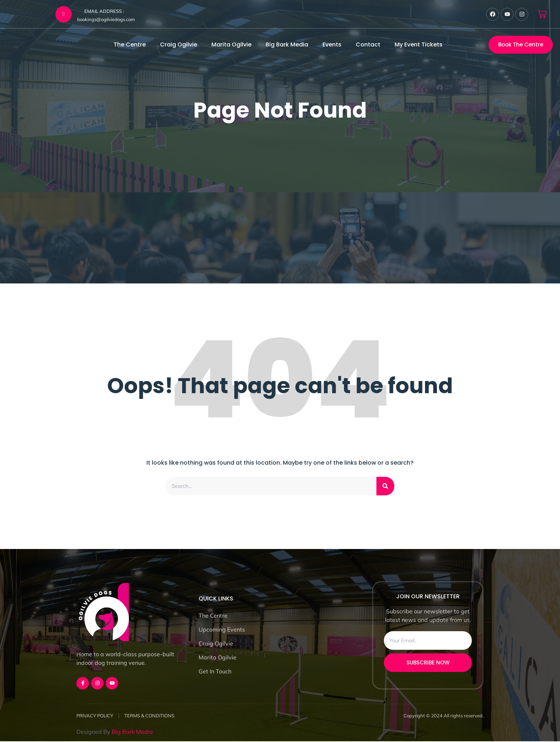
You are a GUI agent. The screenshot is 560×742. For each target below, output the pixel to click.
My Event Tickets (419, 44)
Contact (368, 44)
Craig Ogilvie (179, 44)
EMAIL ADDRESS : (104, 11)
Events (332, 44)
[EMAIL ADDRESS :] (64, 14)
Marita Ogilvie (231, 44)
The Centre (130, 44)
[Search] (385, 486)
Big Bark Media (287, 44)
